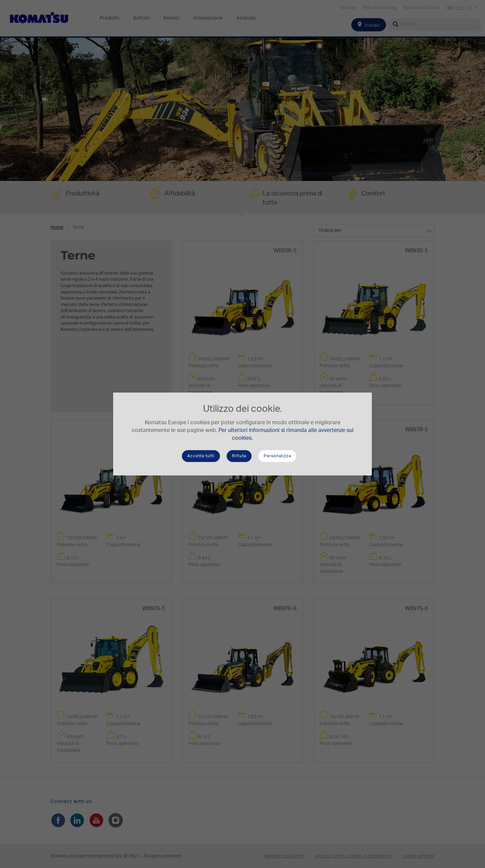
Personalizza (277, 456)
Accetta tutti (201, 456)
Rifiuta (239, 456)
